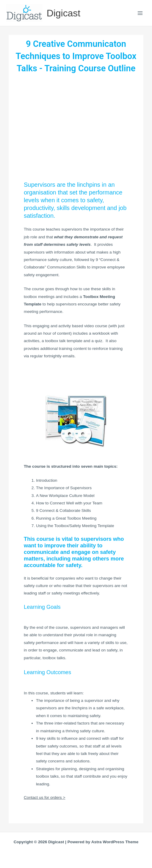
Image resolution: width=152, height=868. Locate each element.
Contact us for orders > (44, 797)
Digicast (64, 13)
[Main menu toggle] (140, 13)
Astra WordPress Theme (115, 842)
